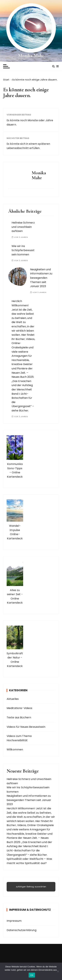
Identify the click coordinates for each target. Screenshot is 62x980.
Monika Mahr (31, 56)
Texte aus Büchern (19, 717)
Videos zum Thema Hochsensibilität (19, 738)
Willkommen (15, 749)
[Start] (6, 80)
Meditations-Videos (20, 708)
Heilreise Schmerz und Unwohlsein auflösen (23, 227)
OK (32, 975)
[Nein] (58, 971)
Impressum (14, 921)
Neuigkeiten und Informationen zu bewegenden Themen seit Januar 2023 (41, 278)
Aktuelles (13, 699)
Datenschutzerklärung (21, 930)
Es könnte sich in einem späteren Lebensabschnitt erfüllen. (28, 146)
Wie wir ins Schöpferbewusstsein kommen (23, 250)
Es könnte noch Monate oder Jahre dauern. (30, 122)
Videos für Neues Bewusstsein (26, 727)
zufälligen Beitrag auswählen (31, 887)
